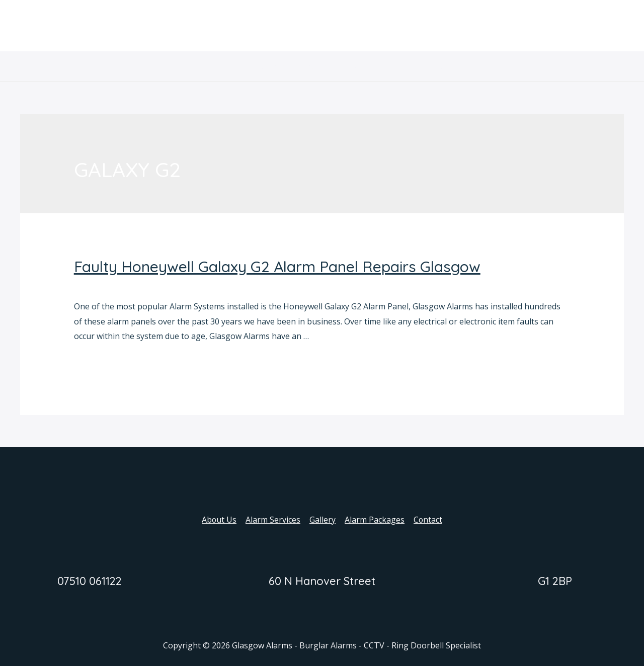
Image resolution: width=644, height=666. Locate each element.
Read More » (98, 364)
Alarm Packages (382, 66)
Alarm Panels (99, 285)
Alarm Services (266, 66)
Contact (442, 66)
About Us (205, 66)
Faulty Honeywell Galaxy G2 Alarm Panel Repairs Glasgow (277, 267)
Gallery (323, 66)
